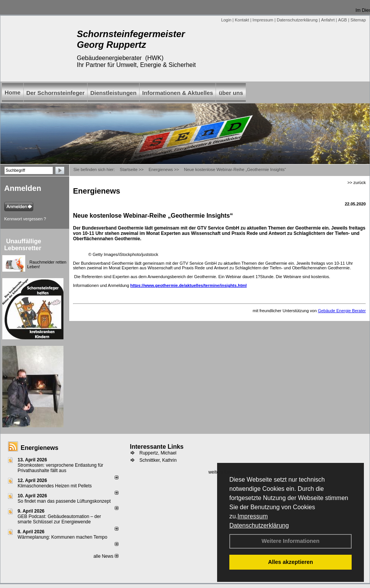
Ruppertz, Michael (158, 453)
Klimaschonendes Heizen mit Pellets (55, 486)
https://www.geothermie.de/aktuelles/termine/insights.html (189, 285)
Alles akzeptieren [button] (290, 562)
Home (13, 92)
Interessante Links (157, 447)
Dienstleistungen (113, 93)
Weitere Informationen (290, 541)
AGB (342, 20)
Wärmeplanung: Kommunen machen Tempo (62, 537)
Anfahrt (328, 20)
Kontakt (242, 20)
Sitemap (358, 20)
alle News (106, 556)
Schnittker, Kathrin (158, 460)
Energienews (40, 448)
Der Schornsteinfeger (56, 93)
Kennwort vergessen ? (25, 219)
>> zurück (357, 182)
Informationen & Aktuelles (178, 93)
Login (226, 20)
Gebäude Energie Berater (342, 311)
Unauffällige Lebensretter (23, 245)
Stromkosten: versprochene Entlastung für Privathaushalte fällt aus (60, 468)
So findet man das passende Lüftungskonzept (64, 501)
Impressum (252, 516)
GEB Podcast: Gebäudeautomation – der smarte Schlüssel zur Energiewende (59, 519)
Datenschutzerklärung (259, 525)
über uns (231, 93)
